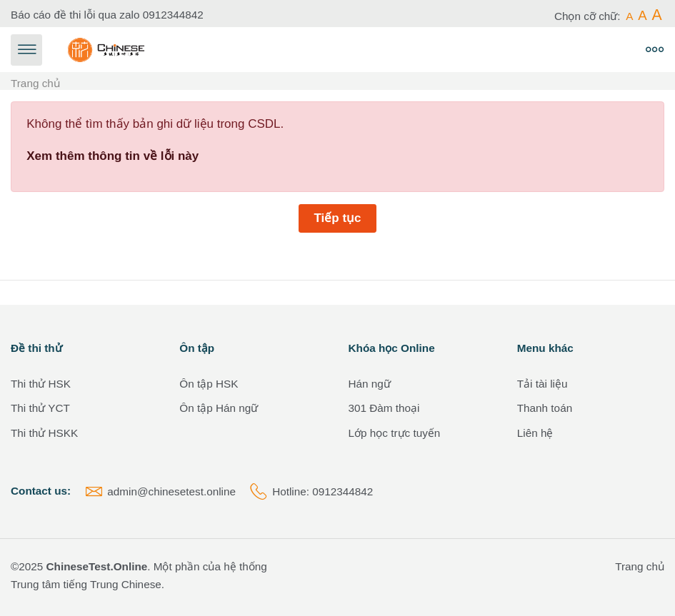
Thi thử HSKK (44, 433)
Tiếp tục (337, 218)
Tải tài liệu (542, 384)
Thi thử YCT (40, 408)
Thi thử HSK (41, 384)
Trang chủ (35, 83)
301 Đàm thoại (384, 408)
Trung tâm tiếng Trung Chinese (86, 584)
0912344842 (173, 15)
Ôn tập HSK (209, 384)
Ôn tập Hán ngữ (219, 408)
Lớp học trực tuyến (395, 433)
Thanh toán (545, 408)
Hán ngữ (370, 384)
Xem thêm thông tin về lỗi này (112, 156)
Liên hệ (535, 433)
